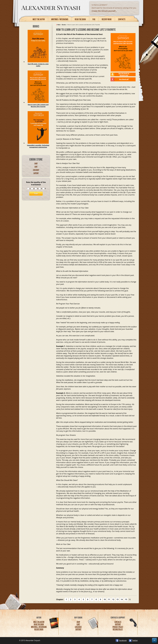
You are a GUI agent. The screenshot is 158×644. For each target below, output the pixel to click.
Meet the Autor (39, 622)
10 (105, 599)
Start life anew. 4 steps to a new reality (38, 65)
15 (126, 599)
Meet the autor (39, 19)
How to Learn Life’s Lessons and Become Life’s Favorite (38, 106)
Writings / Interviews (60, 19)
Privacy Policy (118, 627)
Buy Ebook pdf (124, 79)
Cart (36, 167)
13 (117, 599)
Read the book (80, 19)
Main (59, 25)
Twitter (135, 640)
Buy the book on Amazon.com (124, 74)
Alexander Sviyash (51, 7)
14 (122, 599)
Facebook (123, 640)
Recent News (39, 629)
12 (113, 599)
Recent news (107, 19)
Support (36, 173)
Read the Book (39, 624)
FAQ (94, 19)
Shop (36, 163)
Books (64, 25)
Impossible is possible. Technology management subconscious (38, 146)
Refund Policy (118, 629)
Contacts (122, 19)
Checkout (36, 170)
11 (109, 599)
